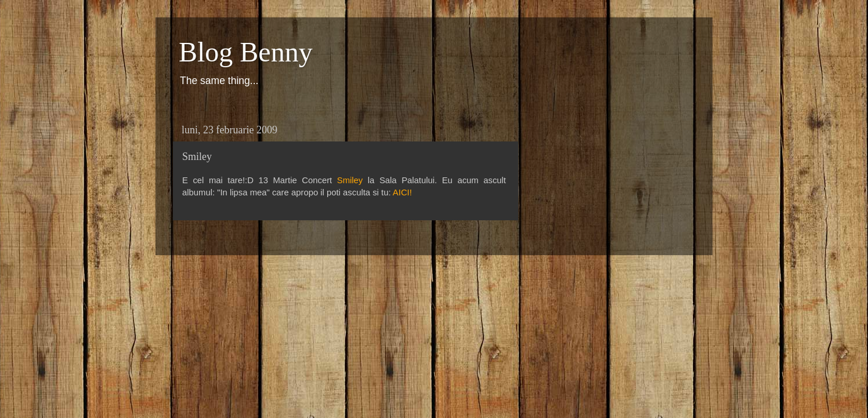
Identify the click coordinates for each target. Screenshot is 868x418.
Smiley (350, 180)
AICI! (402, 192)
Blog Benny (246, 52)
